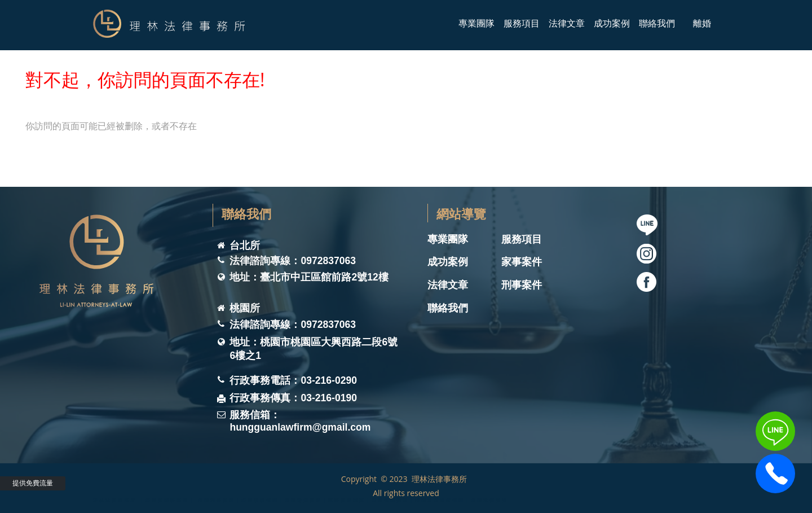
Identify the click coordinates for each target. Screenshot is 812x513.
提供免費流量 (33, 483)
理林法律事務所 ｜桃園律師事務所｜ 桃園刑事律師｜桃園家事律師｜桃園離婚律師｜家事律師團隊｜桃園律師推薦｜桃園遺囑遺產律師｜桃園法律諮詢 (301, 498)
